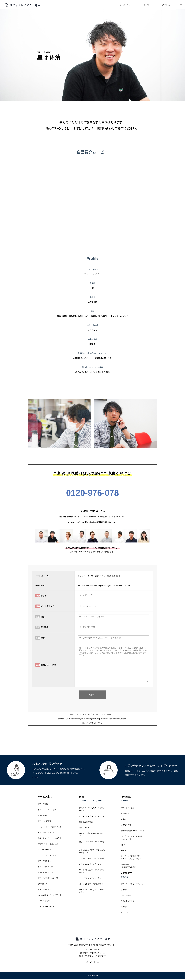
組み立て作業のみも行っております (92, 836)
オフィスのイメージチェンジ (90, 865)
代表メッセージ (127, 896)
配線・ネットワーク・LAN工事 (49, 839)
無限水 (123, 846)
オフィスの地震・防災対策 (48, 879)
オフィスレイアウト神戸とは (132, 885)
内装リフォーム (85, 829)
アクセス (124, 908)
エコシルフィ (126, 815)
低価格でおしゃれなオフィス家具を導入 (92, 892)
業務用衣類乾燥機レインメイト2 (133, 832)
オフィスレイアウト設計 (47, 811)
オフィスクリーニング (46, 873)
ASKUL (123, 851)
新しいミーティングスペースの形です (92, 844)
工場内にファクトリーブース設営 (92, 859)
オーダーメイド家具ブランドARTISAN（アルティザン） (132, 858)
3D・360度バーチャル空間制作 (49, 896)
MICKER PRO (126, 826)
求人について (126, 913)
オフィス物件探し (44, 862)
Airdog (123, 820)
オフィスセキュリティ (46, 868)
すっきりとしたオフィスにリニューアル (92, 872)
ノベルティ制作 (44, 902)
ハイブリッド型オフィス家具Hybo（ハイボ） (132, 839)
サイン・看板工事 (44, 851)
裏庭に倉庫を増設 (86, 823)
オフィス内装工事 (44, 822)
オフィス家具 (43, 816)
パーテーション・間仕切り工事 (49, 828)
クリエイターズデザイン (47, 907)
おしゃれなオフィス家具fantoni (91, 885)
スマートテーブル (127, 809)
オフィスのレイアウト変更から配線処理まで (92, 852)
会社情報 (124, 891)
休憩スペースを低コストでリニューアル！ (92, 810)
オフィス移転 (43, 805)
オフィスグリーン (44, 890)
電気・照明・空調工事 (46, 833)
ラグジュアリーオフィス (47, 856)
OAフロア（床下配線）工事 (48, 845)
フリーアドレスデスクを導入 (90, 879)
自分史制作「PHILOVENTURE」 (129, 867)
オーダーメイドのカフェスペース (92, 817)
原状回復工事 (43, 885)
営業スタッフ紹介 (127, 902)
